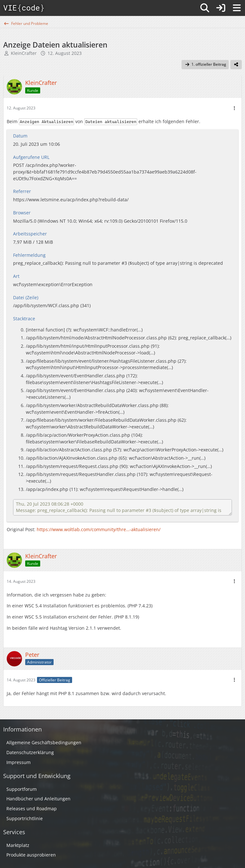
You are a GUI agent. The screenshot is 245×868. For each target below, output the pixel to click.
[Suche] (205, 8)
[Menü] (237, 8)
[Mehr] (234, 108)
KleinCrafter (24, 53)
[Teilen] (236, 65)
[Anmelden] (221, 8)
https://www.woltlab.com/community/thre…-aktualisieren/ (99, 529)
